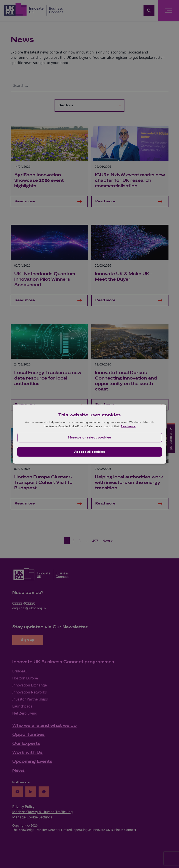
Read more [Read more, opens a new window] (128, 426)
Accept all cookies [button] (89, 452)
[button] (90, 438)
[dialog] (90, 434)
